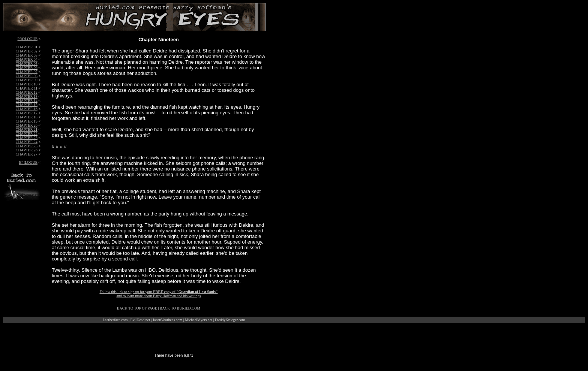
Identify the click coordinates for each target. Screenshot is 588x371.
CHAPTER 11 (27, 88)
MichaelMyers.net (199, 320)
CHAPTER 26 (27, 150)
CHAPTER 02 (27, 51)
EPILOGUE (28, 162)
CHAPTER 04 (27, 59)
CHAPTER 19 (27, 121)
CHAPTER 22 (27, 134)
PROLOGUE (28, 39)
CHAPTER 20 (27, 125)
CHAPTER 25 (27, 146)
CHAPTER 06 (27, 68)
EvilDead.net (140, 320)
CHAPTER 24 (27, 142)
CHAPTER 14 (27, 101)
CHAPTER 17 (27, 113)
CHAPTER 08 (27, 76)
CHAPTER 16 (27, 109)
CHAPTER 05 (27, 64)
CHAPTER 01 (27, 47)
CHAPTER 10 (27, 84)
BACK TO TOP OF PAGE (137, 308)
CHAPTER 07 (27, 72)
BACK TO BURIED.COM (180, 308)
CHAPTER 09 (27, 80)
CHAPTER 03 (27, 55)
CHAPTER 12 (27, 92)
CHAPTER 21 (27, 129)
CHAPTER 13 (27, 96)
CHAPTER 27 (27, 154)
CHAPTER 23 (27, 138)
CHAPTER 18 (27, 117)
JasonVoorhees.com (167, 320)
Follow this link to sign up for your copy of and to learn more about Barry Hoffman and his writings (158, 294)
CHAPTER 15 (27, 105)
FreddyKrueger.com (230, 320)
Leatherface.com (115, 320)
